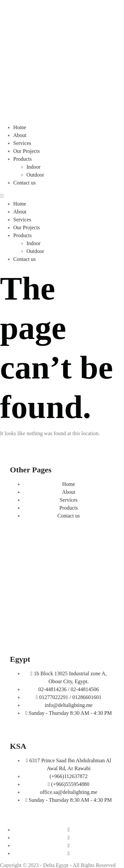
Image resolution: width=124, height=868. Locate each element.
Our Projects (26, 151)
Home (20, 127)
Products (22, 159)
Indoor (34, 167)
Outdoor (35, 175)
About (20, 135)
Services (22, 143)
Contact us (24, 183)
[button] (62, 196)
